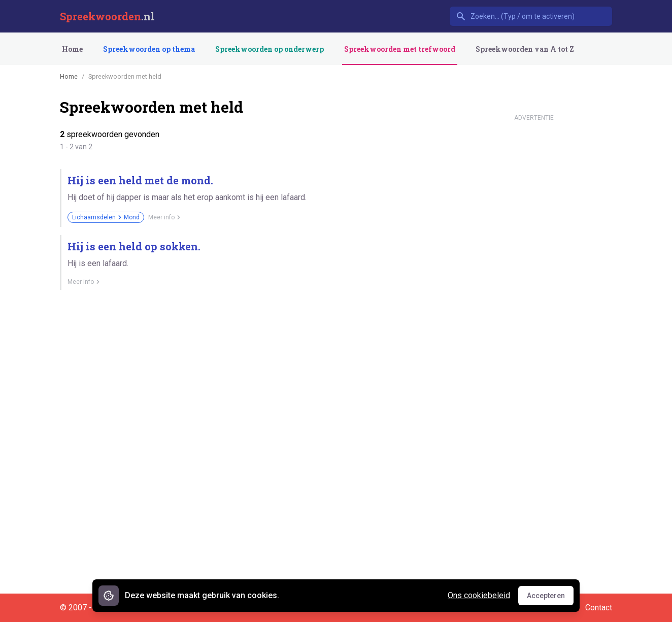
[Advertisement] (534, 278)
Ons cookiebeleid (479, 595)
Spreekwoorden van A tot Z (525, 49)
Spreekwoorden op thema (149, 49)
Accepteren (550, 598)
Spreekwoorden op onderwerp (270, 49)
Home (72, 49)
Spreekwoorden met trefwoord (400, 49)
